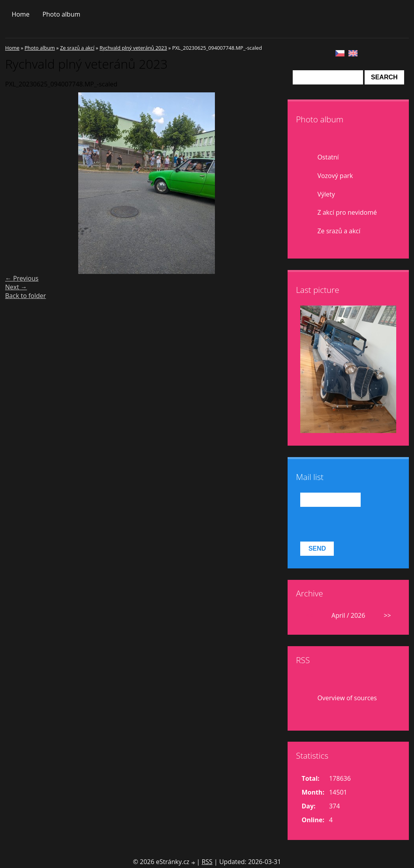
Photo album (61, 14)
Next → (16, 287)
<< (309, 615)
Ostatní (328, 157)
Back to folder (25, 296)
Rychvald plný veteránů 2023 (133, 48)
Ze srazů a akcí (77, 48)
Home (20, 14)
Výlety (326, 194)
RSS (207, 862)
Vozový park (335, 176)
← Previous (22, 278)
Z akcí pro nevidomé (347, 212)
